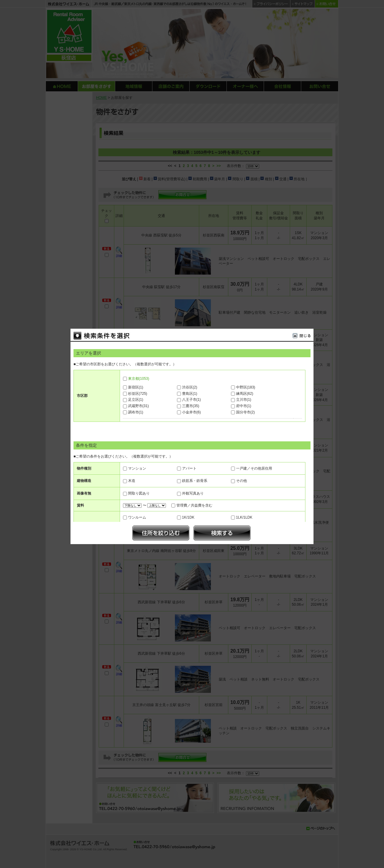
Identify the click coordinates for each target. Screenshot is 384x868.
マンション (137, 468)
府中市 (244, 406)
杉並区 (138, 394)
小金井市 (192, 412)
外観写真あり (193, 493)
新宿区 (136, 387)
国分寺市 (246, 412)
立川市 (244, 400)
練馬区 (245, 394)
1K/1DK (188, 517)
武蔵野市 (138, 406)
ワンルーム (137, 517)
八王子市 (192, 400)
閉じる (303, 337)
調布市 (136, 412)
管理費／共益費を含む (194, 505)
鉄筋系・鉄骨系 (195, 481)
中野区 (246, 387)
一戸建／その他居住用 (254, 468)
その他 (241, 481)
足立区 (136, 400)
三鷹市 (191, 406)
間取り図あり (139, 493)
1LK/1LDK (244, 517)
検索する (222, 533)
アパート (189, 468)
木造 (132, 481)
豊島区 (190, 394)
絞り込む (161, 533)
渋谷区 (190, 387)
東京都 (139, 379)
